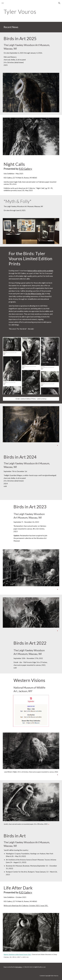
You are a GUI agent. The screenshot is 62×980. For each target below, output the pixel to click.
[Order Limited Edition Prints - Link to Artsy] (31, 399)
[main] (31, 12)
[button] (3, 3)
